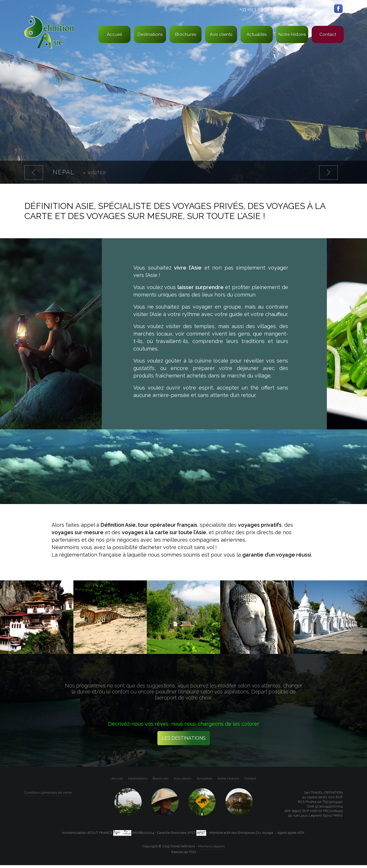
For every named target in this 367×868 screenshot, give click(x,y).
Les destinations (184, 741)
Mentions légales (211, 849)
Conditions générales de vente (48, 795)
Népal (79, 173)
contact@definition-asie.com (307, 9)
